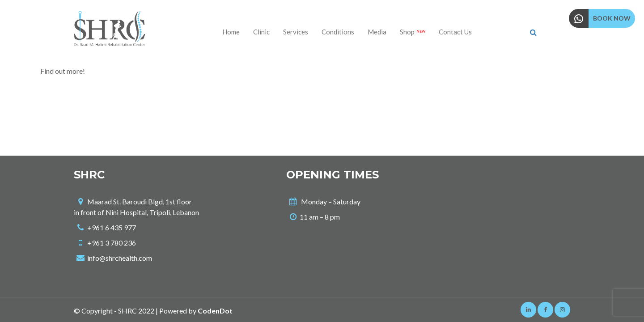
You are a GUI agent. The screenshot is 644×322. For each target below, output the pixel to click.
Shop (413, 32)
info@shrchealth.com (120, 258)
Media (377, 32)
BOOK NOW (612, 18)
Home (231, 32)
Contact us (455, 32)
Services (296, 32)
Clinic (261, 32)
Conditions (338, 32)
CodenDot (215, 311)
